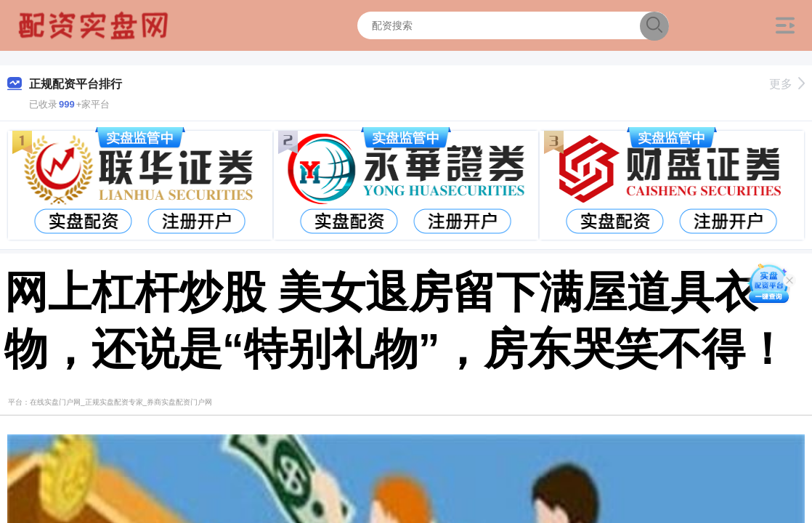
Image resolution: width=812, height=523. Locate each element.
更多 (787, 84)
